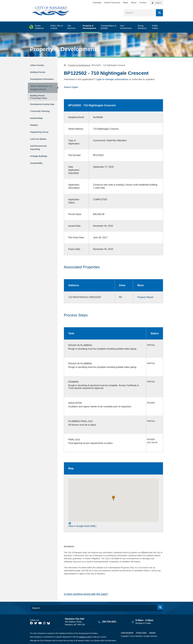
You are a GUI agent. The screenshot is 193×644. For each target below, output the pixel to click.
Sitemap (152, 632)
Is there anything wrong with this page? (86, 594)
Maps (126, 2)
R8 (120, 297)
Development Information (38, 79)
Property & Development (63, 49)
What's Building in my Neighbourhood (40, 89)
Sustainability (38, 165)
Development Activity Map (38, 108)
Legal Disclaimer (127, 632)
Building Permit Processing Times (39, 100)
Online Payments (112, 2)
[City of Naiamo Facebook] (31, 623)
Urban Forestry (39, 65)
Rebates (35, 131)
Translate (97, 2)
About (134, 2)
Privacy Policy (141, 632)
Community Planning (37, 118)
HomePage (65, 65)
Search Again (71, 87)
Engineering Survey (42, 137)
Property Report (145, 297)
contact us (83, 637)
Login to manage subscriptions (112, 79)
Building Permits (40, 71)
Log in (158, 3)
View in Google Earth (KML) (82, 524)
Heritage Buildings (41, 159)
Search (159, 13)
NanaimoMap (38, 125)
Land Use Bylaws (40, 143)
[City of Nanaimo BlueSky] (49, 623)
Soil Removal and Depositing (40, 151)
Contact (143, 2)
